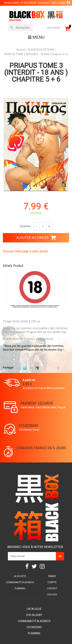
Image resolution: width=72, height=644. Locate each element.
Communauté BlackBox (20, 582)
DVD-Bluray (34, 615)
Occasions (34, 627)
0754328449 (28, 426)
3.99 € (27, 384)
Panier (52, 576)
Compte (52, 582)
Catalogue (34, 609)
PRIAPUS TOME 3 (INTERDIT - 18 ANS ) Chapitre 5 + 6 (36, 73)
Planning (20, 588)
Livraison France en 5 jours (41, 448)
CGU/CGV (52, 595)
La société (20, 576)
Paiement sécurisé (37, 403)
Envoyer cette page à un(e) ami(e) (25, 251)
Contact (52, 588)
